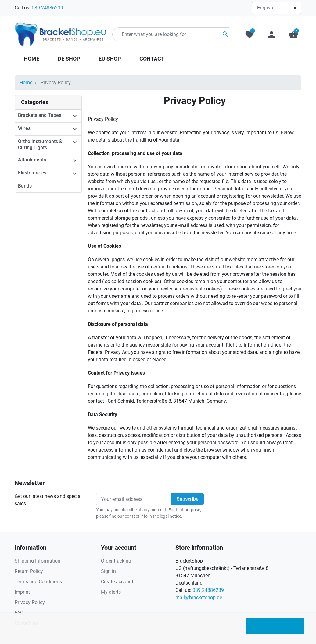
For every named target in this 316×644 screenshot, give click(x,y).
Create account (117, 582)
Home (26, 83)
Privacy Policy (30, 602)
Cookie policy (25, 636)
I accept (275, 626)
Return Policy (29, 571)
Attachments (32, 160)
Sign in (108, 571)
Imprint (22, 592)
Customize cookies (62, 636)
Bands (25, 186)
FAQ (19, 613)
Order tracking (116, 561)
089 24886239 (47, 8)
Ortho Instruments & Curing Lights (40, 145)
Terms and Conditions (38, 582)
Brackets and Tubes (40, 115)
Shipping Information (38, 561)
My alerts (111, 592)
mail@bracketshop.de (199, 597)
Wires (24, 128)
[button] (293, 34)
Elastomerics (32, 173)
